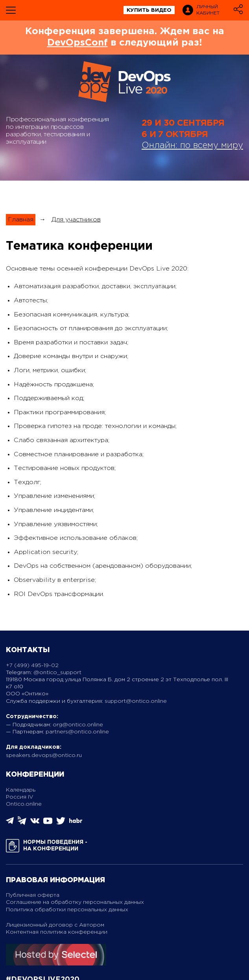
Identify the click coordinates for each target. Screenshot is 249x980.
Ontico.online (24, 804)
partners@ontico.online (77, 732)
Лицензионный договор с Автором (55, 925)
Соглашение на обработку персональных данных (75, 902)
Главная (21, 220)
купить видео (149, 10)
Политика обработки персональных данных (67, 910)
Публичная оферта (33, 895)
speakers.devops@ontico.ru (44, 755)
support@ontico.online (136, 701)
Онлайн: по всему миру (192, 146)
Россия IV (20, 797)
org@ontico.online (78, 725)
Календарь (21, 790)
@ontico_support (57, 673)
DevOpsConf (77, 43)
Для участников (76, 220)
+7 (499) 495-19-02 (32, 666)
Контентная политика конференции (57, 932)
